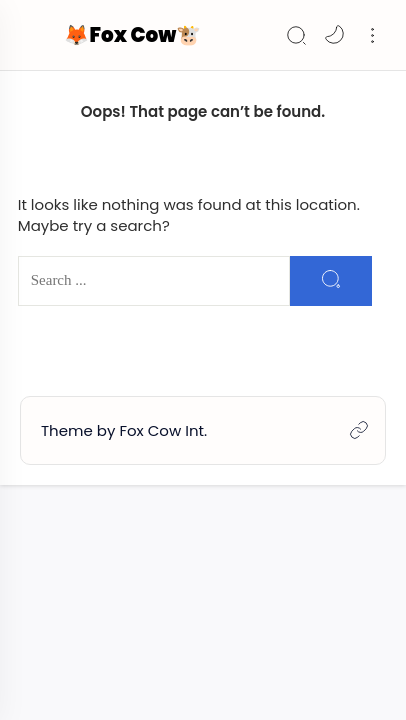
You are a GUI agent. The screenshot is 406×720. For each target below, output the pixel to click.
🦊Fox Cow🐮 (132, 35)
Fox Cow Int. (163, 430)
